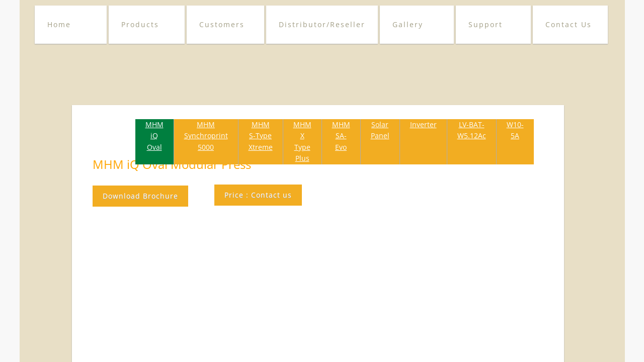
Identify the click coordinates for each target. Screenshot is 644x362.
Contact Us (569, 24)
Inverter (423, 124)
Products (140, 24)
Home (59, 24)
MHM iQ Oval (154, 136)
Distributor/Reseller (322, 24)
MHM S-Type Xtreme (261, 136)
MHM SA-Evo (341, 136)
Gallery (408, 24)
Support (486, 24)
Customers (222, 24)
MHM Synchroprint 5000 (206, 136)
